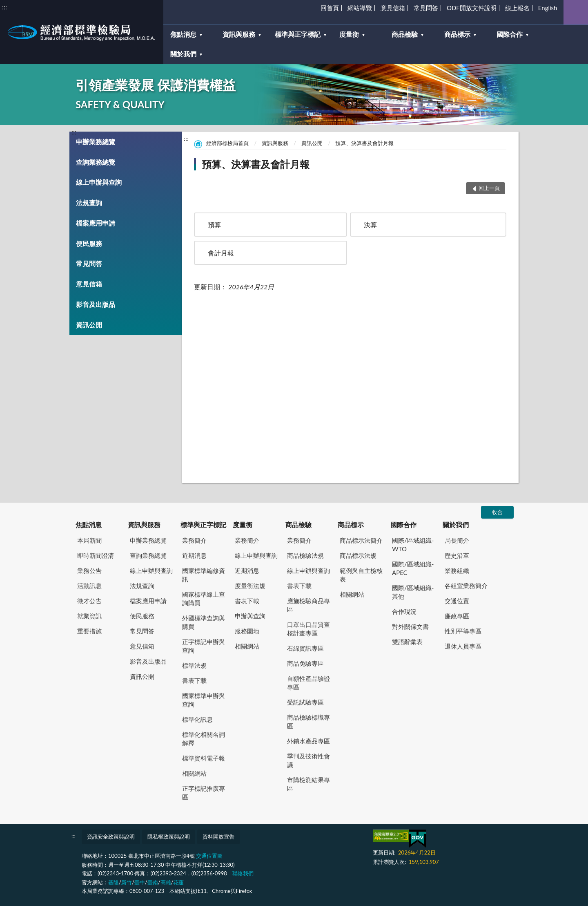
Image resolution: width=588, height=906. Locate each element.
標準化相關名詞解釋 (204, 739)
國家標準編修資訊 (204, 575)
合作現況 (404, 611)
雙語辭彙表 (407, 642)
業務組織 (457, 570)
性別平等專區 (463, 631)
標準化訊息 (197, 719)
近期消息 (194, 555)
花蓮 (178, 882)
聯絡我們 (243, 873)
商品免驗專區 (305, 663)
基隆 (114, 882)
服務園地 (247, 631)
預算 (214, 225)
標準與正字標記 (203, 525)
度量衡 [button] (349, 34)
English (548, 8)
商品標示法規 (358, 555)
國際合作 (403, 525)
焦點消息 (89, 525)
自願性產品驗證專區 (308, 683)
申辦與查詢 (250, 616)
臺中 (140, 882)
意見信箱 (393, 8)
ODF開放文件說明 (472, 8)
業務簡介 (194, 540)
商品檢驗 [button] (405, 34)
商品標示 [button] (457, 34)
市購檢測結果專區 (308, 784)
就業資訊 (89, 616)
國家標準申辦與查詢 (204, 700)
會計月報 (221, 253)
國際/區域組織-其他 (413, 592)
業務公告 (89, 570)
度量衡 (243, 525)
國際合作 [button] (510, 34)
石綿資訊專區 (305, 648)
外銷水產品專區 (308, 741)
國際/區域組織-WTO (413, 545)
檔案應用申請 (96, 223)
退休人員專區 (463, 646)
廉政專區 (457, 616)
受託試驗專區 (305, 702)
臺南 (153, 882)
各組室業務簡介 (466, 586)
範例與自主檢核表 (361, 575)
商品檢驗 (298, 525)
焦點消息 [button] (183, 34)
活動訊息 (89, 586)
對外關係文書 (410, 626)
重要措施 (89, 631)
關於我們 (456, 525)
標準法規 (194, 665)
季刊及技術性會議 (308, 760)
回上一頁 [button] (489, 188)
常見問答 (426, 8)
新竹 (127, 882)
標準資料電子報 (204, 758)
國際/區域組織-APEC (413, 568)
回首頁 (330, 8)
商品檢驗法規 (305, 555)
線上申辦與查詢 (99, 182)
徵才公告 (89, 601)
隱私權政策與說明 (169, 837)
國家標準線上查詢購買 (204, 598)
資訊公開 (89, 325)
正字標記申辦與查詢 (204, 646)
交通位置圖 (209, 856)
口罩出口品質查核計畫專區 (308, 629)
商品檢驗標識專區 (308, 721)
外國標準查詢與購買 (204, 622)
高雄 (166, 882)
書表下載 (194, 680)
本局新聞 (89, 540)
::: (4, 7)
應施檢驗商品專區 (308, 605)
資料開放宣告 (218, 837)
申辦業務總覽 (96, 142)
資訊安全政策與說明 (111, 837)
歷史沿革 (457, 555)
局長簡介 (457, 540)
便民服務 (89, 243)
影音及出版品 (96, 304)
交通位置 (457, 601)
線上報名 (517, 8)
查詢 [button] (576, 12)
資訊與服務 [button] (239, 34)
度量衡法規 (250, 586)
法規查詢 (89, 202)
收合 (497, 512)
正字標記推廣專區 (204, 793)
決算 (370, 225)
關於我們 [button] (183, 54)
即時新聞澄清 (96, 555)
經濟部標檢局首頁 (227, 143)
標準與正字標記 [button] (298, 34)
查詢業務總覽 (96, 162)
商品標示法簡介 (361, 540)
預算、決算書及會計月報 (364, 143)
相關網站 (194, 773)
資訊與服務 (275, 143)
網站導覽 (360, 8)
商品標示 (351, 525)
